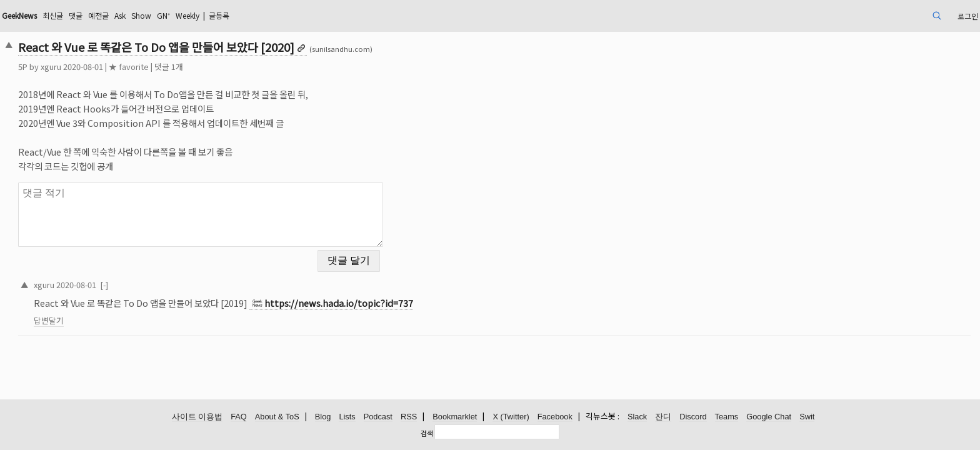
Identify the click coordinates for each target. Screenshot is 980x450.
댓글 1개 (264, 67)
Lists (347, 417)
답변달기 (144, 313)
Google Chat (769, 417)
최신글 (163, 15)
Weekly (320, 15)
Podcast (378, 417)
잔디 (663, 417)
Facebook (555, 417)
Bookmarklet (455, 417)
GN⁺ (291, 15)
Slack (637, 417)
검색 (427, 433)
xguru (146, 67)
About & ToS (277, 417)
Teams (727, 417)
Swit (807, 417)
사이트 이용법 (197, 417)
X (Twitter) (511, 417)
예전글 (215, 15)
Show (265, 15)
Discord (693, 417)
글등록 (358, 15)
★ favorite (224, 67)
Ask (240, 15)
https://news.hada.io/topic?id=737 (434, 295)
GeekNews (122, 15)
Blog (323, 417)
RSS (409, 417)
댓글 (189, 15)
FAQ (239, 417)
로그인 (868, 15)
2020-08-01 (171, 277)
